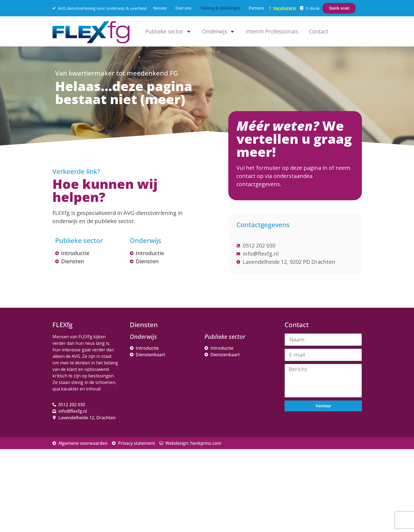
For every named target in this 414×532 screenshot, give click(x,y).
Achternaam (305, 465)
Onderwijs (219, 32)
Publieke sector (168, 32)
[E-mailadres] (329, 437)
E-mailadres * (306, 429)
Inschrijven (329, 487)
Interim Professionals (272, 31)
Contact (319, 31)
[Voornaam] (329, 455)
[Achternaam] (329, 473)
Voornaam (303, 447)
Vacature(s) (285, 8)
